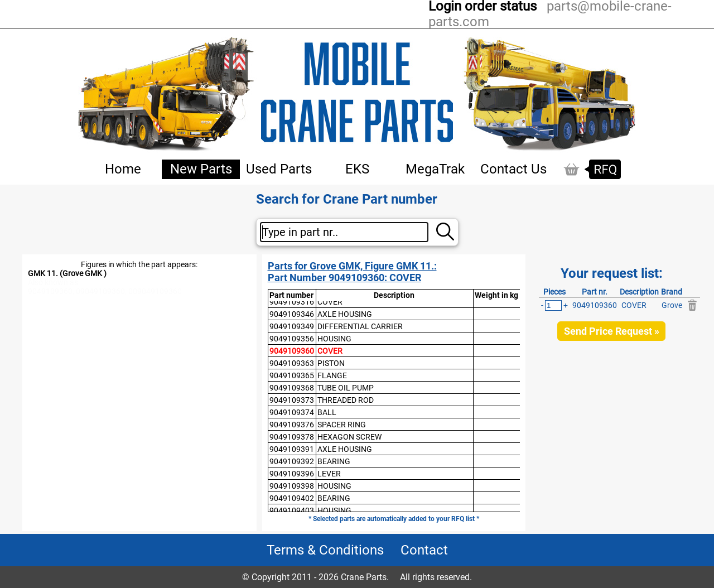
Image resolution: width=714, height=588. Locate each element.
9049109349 (292, 326)
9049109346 (292, 314)
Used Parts (279, 169)
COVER (330, 302)
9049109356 (292, 339)
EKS (357, 169)
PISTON (331, 363)
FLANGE (332, 375)
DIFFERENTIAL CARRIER (360, 326)
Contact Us (513, 169)
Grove (672, 305)
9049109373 (292, 400)
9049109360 (292, 351)
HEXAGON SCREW (349, 437)
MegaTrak (435, 169)
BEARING (334, 461)
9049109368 (292, 388)
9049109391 (292, 449)
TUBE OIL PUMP (346, 388)
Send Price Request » (612, 331)
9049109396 (292, 474)
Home (123, 169)
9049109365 (292, 375)
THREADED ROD (346, 400)
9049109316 (292, 302)
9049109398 (292, 486)
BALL (327, 412)
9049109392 (292, 461)
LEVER (329, 474)
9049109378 (292, 437)
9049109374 (292, 412)
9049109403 (292, 510)
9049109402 (292, 498)
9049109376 (292, 425)
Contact (424, 550)
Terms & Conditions (325, 550)
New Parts (201, 169)
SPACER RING (342, 425)
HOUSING (334, 339)
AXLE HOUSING (345, 314)
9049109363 (292, 363)
